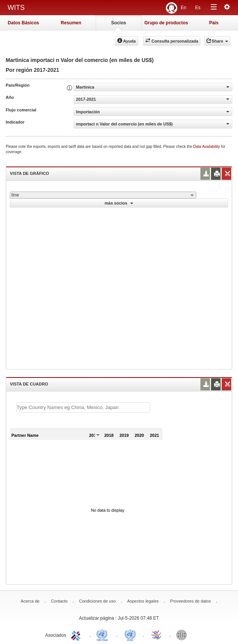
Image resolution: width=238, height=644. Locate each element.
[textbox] (83, 407)
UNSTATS (130, 634)
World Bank (183, 634)
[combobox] (103, 195)
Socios (119, 23)
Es (198, 8)
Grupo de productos (166, 23)
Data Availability (207, 147)
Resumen (71, 23)
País (214, 23)
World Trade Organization (157, 634)
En (184, 8)
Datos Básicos (23, 23)
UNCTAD (104, 634)
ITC (77, 634)
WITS (16, 8)
